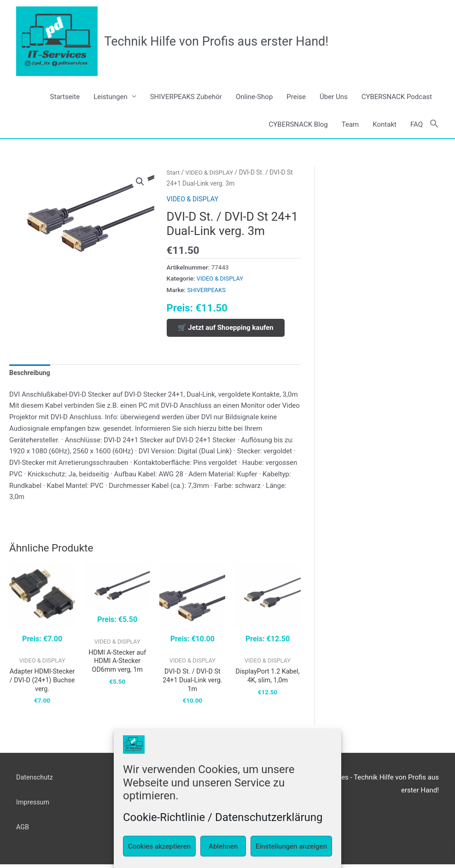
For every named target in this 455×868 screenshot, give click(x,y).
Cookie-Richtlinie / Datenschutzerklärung (223, 817)
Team (350, 125)
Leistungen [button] (111, 97)
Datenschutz (35, 780)
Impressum (33, 806)
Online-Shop (254, 97)
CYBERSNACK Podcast (397, 97)
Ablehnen (223, 846)
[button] (434, 125)
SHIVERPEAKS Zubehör (186, 97)
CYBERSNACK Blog (298, 125)
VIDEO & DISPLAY (211, 173)
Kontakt (385, 125)
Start (174, 173)
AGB (23, 831)
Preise (296, 97)
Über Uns (334, 97)
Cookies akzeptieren (159, 846)
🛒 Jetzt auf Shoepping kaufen (226, 328)
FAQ (417, 125)
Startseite (65, 97)
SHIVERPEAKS (207, 290)
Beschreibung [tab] (31, 374)
